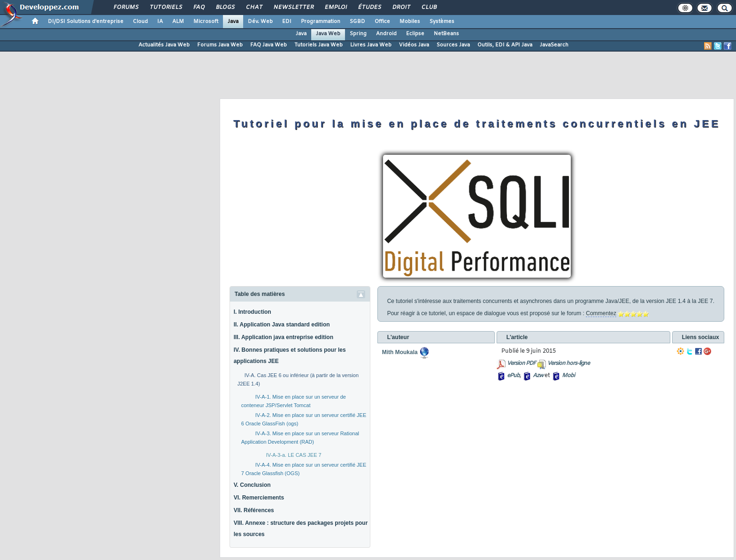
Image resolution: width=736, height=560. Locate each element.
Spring (358, 34)
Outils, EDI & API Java (505, 45)
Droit (401, 8)
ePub (513, 376)
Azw (538, 376)
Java (233, 22)
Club (429, 8)
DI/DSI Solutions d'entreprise (86, 22)
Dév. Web (260, 22)
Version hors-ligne (568, 363)
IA (160, 22)
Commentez (601, 313)
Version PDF (521, 363)
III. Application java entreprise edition (284, 337)
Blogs (225, 8)
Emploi (335, 8)
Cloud (140, 22)
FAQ (199, 8)
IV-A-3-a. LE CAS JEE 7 (294, 455)
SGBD (357, 22)
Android (386, 34)
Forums (126, 8)
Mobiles (410, 22)
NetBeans (446, 34)
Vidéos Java (414, 45)
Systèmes (442, 22)
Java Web (328, 34)
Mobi (568, 376)
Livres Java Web (371, 45)
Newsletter (293, 8)
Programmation (321, 22)
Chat (254, 8)
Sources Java (453, 45)
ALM (178, 22)
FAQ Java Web (268, 45)
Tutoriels (165, 8)
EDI (287, 22)
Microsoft (206, 22)
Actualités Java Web (164, 45)
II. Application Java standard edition (282, 325)
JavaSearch (554, 45)
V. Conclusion (252, 485)
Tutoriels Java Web (318, 45)
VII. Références (254, 510)
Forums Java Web (220, 45)
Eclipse (415, 34)
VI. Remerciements (259, 498)
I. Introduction (253, 312)
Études (369, 8)
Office (382, 22)
